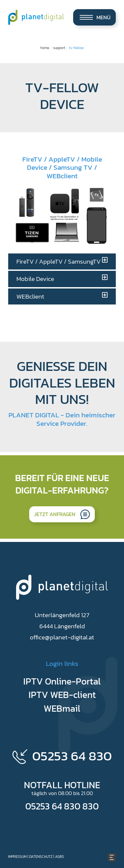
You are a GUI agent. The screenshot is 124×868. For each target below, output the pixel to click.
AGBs (60, 857)
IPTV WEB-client (62, 695)
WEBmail (62, 708)
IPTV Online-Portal (62, 681)
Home (45, 48)
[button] (62, 261)
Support (59, 48)
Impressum (17, 857)
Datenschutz (41, 857)
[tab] (62, 261)
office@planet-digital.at (62, 637)
